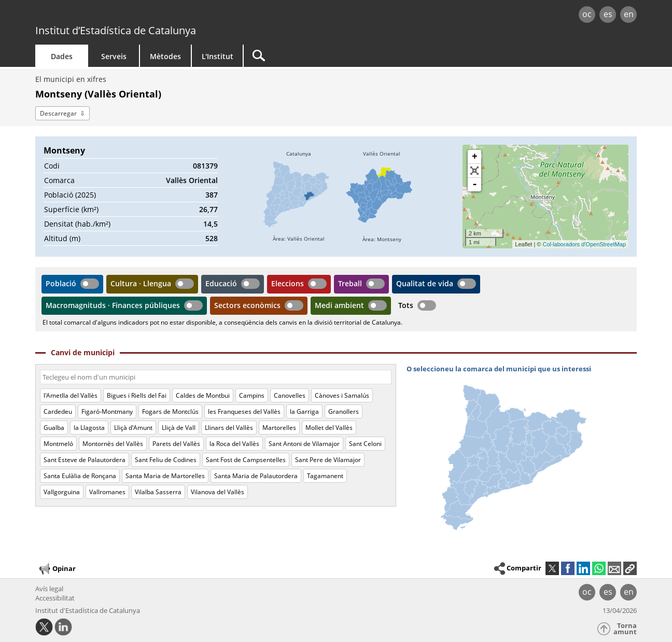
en (629, 14)
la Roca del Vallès (234, 444)
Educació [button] (221, 283)
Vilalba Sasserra (158, 492)
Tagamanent (325, 476)
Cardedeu (58, 411)
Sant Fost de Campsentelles (246, 460)
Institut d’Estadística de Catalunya (116, 30)
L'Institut (218, 56)
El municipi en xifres (71, 79)
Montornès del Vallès (113, 444)
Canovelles (290, 395)
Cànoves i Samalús (342, 395)
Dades (62, 56)
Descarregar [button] (58, 113)
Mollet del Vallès (329, 428)
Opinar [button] (57, 569)
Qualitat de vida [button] (425, 283)
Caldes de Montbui (203, 395)
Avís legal (49, 589)
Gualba (54, 428)
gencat (156, 15)
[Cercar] (332, 56)
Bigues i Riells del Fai (137, 395)
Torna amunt (625, 629)
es (608, 14)
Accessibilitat (55, 598)
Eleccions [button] (288, 283)
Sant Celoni (365, 444)
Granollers (344, 411)
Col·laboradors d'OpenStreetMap (584, 244)
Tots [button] (406, 305)
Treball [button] (350, 283)
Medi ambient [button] (339, 305)
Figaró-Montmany (107, 411)
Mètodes (165, 56)
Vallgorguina (62, 492)
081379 (205, 166)
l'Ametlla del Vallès (71, 395)
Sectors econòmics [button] (247, 305)
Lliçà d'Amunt (133, 428)
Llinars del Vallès (229, 428)
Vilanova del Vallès (218, 492)
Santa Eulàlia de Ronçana (80, 476)
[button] (630, 568)
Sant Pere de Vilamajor (328, 460)
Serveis (114, 56)
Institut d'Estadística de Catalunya (88, 610)
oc (587, 14)
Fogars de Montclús (170, 411)
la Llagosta (89, 428)
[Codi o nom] (216, 377)
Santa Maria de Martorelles (165, 476)
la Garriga (304, 411)
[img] (299, 197)
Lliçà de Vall (179, 428)
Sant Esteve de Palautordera (85, 460)
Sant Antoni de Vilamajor (304, 444)
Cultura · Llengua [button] (141, 283)
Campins (252, 395)
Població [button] (61, 283)
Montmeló (58, 444)
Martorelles (279, 428)
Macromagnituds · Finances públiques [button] (113, 305)
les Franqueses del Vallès (244, 411)
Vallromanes (107, 492)
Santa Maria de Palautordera (256, 476)
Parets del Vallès (176, 444)
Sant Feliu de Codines (166, 460)
